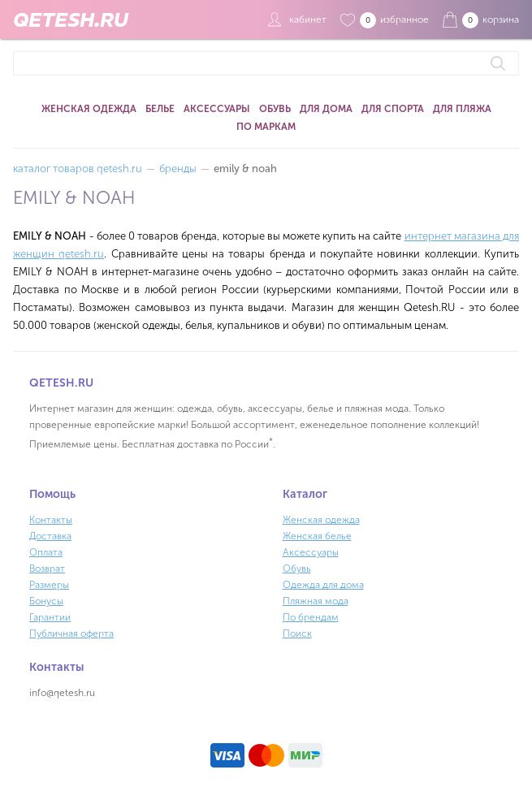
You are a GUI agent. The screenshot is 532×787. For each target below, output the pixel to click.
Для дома (326, 109)
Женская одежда (89, 109)
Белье (160, 109)
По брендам (311, 617)
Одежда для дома (323, 585)
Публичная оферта (71, 633)
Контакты (51, 520)
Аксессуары (217, 109)
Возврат (47, 569)
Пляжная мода (316, 601)
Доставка (50, 536)
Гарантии (50, 617)
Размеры (49, 585)
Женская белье (317, 536)
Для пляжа (462, 109)
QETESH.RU (71, 19)
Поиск (297, 633)
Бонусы (46, 601)
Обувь (275, 109)
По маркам (266, 127)
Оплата (46, 552)
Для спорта (393, 109)
